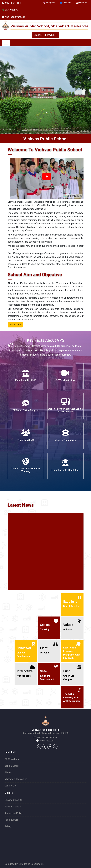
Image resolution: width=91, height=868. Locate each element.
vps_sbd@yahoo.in (13, 17)
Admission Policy (14, 813)
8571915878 (10, 10)
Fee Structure (11, 820)
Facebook (66, 3)
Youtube (82, 3)
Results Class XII (14, 800)
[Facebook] (44, 747)
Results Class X (13, 807)
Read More (15, 325)
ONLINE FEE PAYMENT (46, 35)
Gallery (8, 826)
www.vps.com (47, 741)
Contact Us (10, 786)
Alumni (8, 772)
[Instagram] (39, 747)
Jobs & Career (12, 766)
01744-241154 (11, 3)
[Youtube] (50, 747)
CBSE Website (12, 759)
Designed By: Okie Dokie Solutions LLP (25, 864)
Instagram (49, 3)
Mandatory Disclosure (16, 779)
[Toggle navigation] (6, 43)
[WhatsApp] (55, 747)
